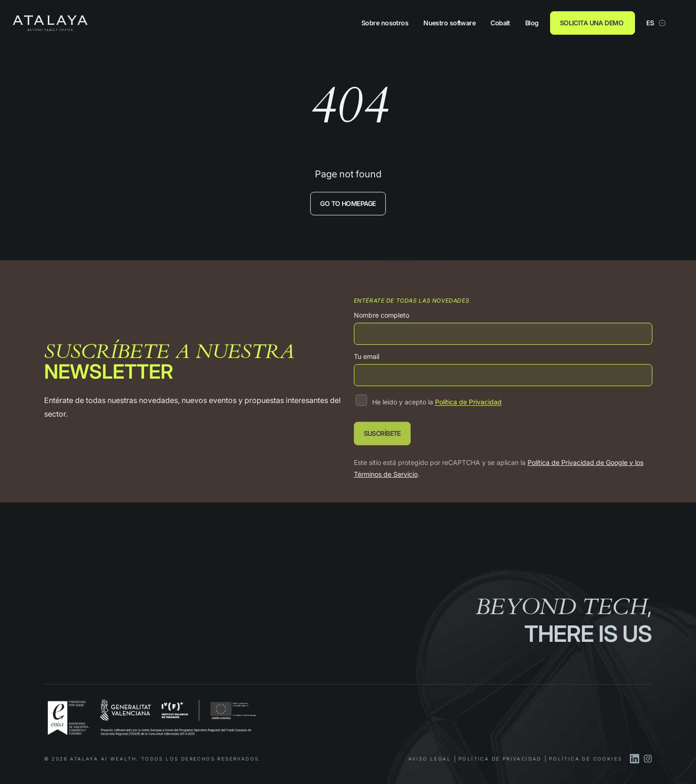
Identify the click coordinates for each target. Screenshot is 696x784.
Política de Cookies (586, 759)
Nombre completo (382, 315)
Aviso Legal (430, 759)
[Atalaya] (50, 23)
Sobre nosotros (385, 23)
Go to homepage (348, 203)
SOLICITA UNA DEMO (592, 23)
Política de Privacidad (468, 402)
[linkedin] (635, 759)
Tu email (367, 356)
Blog (532, 23)
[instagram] (648, 759)
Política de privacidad (500, 759)
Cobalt (500, 23)
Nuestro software (449, 23)
